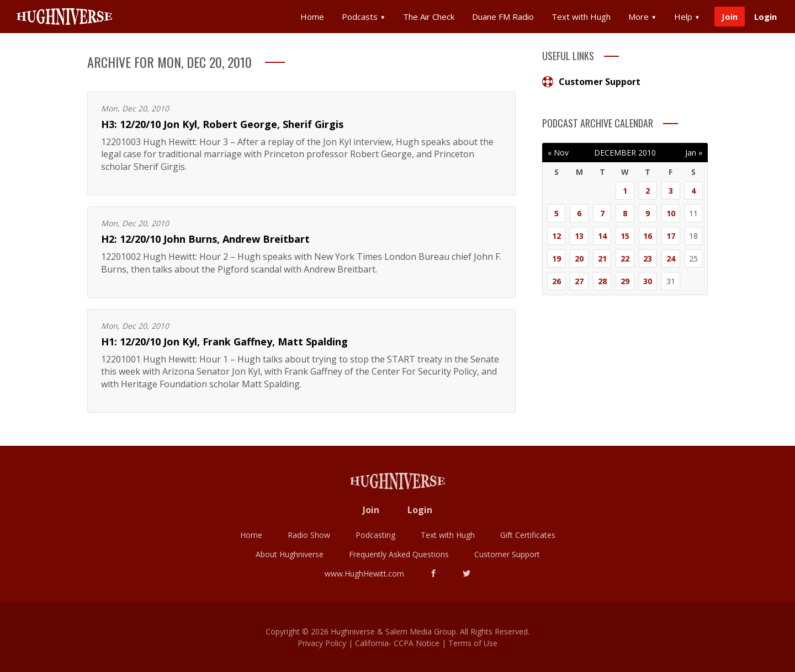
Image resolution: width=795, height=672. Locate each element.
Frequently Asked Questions (399, 554)
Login (765, 17)
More (642, 17)
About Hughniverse (290, 554)
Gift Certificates (528, 535)
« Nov (558, 153)
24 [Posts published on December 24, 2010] (671, 258)
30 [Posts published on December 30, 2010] (648, 281)
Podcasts (364, 17)
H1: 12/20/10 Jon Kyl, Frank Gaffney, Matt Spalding (224, 342)
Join (730, 17)
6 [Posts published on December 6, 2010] (579, 213)
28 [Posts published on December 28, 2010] (602, 281)
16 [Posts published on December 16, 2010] (648, 236)
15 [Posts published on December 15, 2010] (625, 236)
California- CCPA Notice (397, 643)
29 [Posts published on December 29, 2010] (625, 281)
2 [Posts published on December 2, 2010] (648, 191)
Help (687, 17)
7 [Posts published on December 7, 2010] (602, 213)
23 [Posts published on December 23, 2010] (648, 258)
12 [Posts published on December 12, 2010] (556, 236)
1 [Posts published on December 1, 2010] (625, 191)
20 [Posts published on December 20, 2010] (579, 258)
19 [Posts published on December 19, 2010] (556, 258)
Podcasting (375, 535)
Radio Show (309, 535)
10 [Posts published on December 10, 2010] (671, 213)
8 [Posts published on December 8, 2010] (625, 213)
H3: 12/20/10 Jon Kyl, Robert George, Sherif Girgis (222, 124)
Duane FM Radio (503, 17)
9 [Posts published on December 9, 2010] (648, 213)
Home (312, 17)
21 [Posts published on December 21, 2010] (602, 258)
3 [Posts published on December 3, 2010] (671, 191)
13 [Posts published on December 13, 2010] (579, 236)
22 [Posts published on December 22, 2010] (625, 258)
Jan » (694, 153)
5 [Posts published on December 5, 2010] (556, 213)
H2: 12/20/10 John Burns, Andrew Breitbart (205, 239)
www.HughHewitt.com (364, 574)
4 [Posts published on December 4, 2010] (693, 191)
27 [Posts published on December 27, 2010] (579, 281)
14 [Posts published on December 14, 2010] (602, 236)
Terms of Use (473, 643)
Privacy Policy (322, 643)
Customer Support (591, 82)
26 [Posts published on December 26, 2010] (556, 281)
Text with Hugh (581, 17)
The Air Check (429, 17)
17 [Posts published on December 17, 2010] (671, 236)
